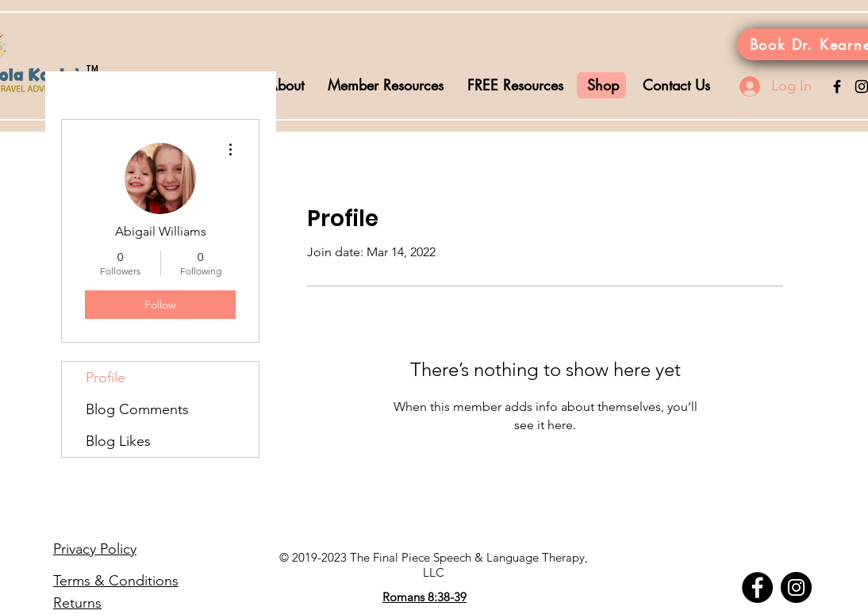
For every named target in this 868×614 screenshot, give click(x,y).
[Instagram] (796, 587)
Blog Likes (118, 441)
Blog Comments (137, 409)
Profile (106, 378)
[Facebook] (757, 587)
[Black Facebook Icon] (837, 86)
